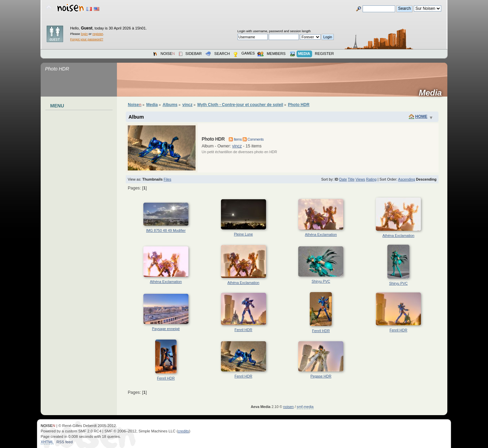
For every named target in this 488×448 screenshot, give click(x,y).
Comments (253, 139)
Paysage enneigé (166, 329)
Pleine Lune (243, 234)
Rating (371, 179)
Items (235, 139)
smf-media (305, 407)
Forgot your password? (87, 39)
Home (421, 117)
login (84, 34)
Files (168, 179)
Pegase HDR (321, 376)
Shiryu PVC (321, 281)
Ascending (407, 179)
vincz (237, 146)
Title (351, 179)
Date (343, 179)
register (98, 34)
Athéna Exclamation (321, 235)
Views (360, 179)
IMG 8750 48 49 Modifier (166, 230)
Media (433, 93)
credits (184, 431)
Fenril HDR (243, 330)
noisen (289, 407)
